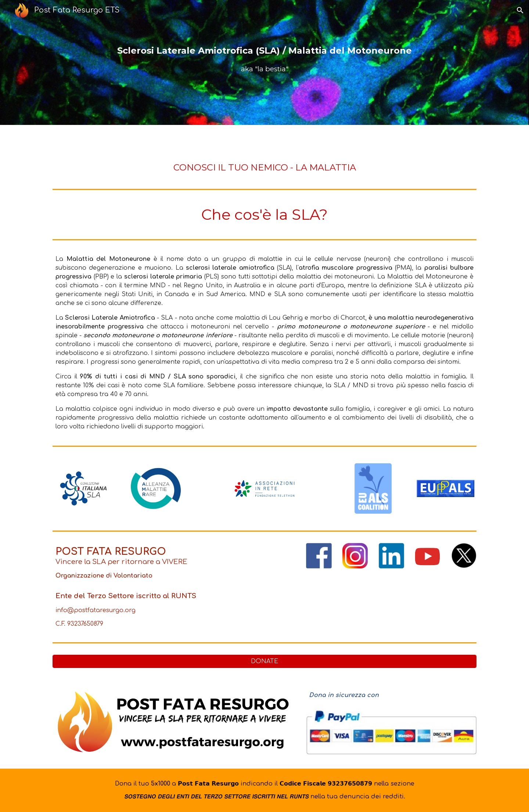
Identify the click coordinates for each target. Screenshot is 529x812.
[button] (520, 10)
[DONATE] (264, 661)
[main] (264, 63)
